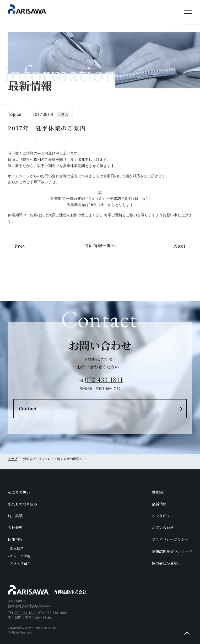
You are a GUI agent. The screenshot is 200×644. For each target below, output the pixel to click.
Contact (28, 409)
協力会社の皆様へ (70, 459)
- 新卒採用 (16, 549)
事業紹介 (159, 492)
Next (180, 248)
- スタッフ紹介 (19, 563)
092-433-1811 (104, 379)
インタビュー (163, 516)
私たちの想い (19, 492)
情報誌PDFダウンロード (172, 551)
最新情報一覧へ (100, 248)
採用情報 (15, 539)
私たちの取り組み (23, 504)
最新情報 (159, 504)
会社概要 (15, 528)
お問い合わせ (163, 528)
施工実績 (15, 516)
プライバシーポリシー (170, 539)
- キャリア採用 (19, 556)
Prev (20, 248)
